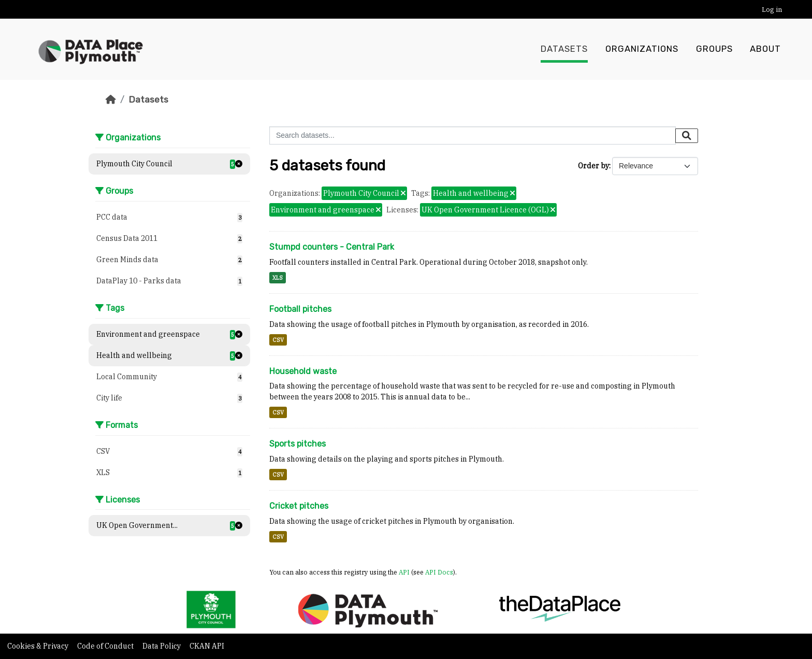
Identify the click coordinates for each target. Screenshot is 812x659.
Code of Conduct (106, 646)
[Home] (111, 99)
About (765, 49)
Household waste (303, 371)
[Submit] (687, 136)
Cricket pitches (299, 506)
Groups (714, 49)
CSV (278, 340)
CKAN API (207, 646)
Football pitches (300, 309)
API (404, 572)
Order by (593, 166)
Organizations (642, 49)
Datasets (564, 49)
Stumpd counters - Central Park (332, 247)
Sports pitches (298, 444)
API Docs (439, 572)
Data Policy (162, 646)
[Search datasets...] (473, 135)
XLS (278, 278)
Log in (772, 10)
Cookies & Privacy (39, 646)
